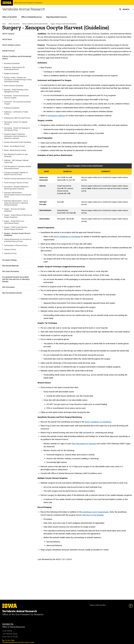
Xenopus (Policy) (10, 249)
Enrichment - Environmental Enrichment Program (17, 103)
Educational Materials (11, 266)
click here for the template (93, 515)
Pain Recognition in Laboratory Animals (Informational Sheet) (18, 168)
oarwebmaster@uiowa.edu (18, 642)
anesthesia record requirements (96, 512)
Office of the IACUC (14, 24)
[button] (124, 9)
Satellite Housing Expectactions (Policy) (18, 179)
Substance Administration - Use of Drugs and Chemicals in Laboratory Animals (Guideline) (16, 203)
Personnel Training (9, 260)
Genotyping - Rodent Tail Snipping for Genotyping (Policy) (17, 129)
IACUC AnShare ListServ (12, 45)
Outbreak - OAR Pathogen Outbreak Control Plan (16, 161)
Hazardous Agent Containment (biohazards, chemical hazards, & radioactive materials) (15, 136)
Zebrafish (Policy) (10, 254)
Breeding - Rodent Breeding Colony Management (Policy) (16, 91)
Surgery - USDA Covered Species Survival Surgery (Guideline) (16, 228)
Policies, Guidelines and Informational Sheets (35, 24)
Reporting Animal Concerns (57, 17)
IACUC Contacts (8, 34)
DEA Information (8, 287)
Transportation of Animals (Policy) (16, 245)
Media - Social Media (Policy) (14, 146)
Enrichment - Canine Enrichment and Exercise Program (16, 97)
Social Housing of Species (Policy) (16, 183)
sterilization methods (56, 116)
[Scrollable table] (85, 194)
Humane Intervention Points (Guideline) (18, 142)
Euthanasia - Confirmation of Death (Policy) (16, 113)
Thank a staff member (97, 605)
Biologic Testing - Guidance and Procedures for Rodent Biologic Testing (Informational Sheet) (18, 80)
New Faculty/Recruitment (12, 293)
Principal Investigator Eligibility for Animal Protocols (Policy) (16, 174)
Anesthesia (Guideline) (12, 63)
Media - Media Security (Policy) (15, 150)
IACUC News (7, 39)
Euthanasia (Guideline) (12, 108)
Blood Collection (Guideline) (14, 86)
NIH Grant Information (11, 271)
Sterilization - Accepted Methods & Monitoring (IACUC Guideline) (16, 188)
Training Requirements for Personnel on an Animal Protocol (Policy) (18, 240)
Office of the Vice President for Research (28, 3)
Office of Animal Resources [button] (32, 17)
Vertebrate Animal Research (24, 9)
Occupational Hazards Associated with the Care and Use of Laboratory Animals (16, 279)
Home (4, 24)
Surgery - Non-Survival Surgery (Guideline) (15, 210)
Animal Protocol (8, 51)
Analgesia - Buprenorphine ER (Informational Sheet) (14, 69)
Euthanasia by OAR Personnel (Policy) (17, 118)
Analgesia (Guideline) (11, 73)
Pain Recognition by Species (84, 444)
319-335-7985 (8, 640)
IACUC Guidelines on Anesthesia (67, 237)
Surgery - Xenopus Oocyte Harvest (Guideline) (17, 234)
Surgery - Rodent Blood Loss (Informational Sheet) (14, 222)
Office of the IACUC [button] (10, 17)
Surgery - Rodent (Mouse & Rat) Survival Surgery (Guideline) (18, 216)
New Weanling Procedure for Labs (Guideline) (16, 155)
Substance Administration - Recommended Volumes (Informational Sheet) (18, 195)
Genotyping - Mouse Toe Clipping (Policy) (16, 123)
